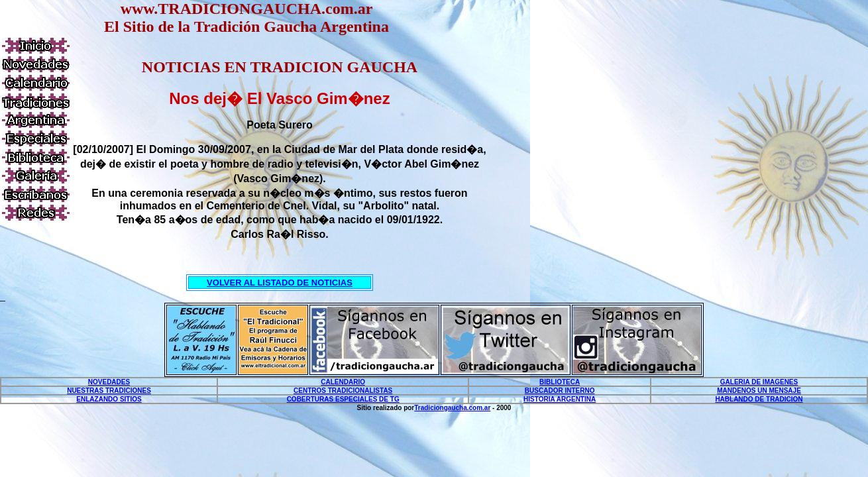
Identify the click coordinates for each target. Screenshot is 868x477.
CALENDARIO (343, 382)
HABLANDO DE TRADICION (759, 399)
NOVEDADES (109, 382)
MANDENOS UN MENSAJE (759, 391)
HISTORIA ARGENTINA (560, 399)
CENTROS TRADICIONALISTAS (343, 391)
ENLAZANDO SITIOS (109, 399)
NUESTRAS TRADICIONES (109, 391)
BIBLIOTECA (560, 382)
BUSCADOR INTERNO (560, 391)
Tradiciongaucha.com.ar (452, 408)
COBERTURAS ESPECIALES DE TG (343, 399)
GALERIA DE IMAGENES (759, 382)
